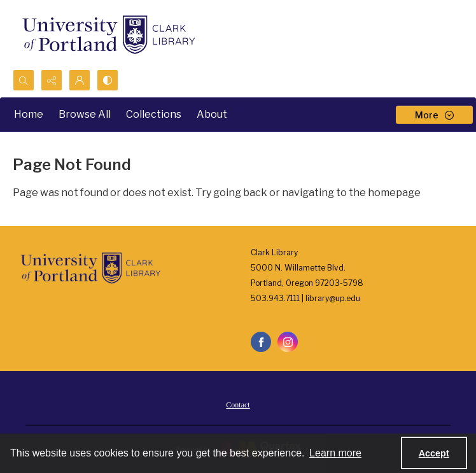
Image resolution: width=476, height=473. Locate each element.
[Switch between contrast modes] (108, 80)
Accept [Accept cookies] (434, 453)
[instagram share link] (288, 342)
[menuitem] (238, 404)
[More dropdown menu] (434, 115)
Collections (154, 114)
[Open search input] (24, 80)
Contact (238, 405)
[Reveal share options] (52, 80)
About (212, 114)
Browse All (85, 114)
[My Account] (80, 80)
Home (29, 114)
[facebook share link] (261, 342)
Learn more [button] (335, 453)
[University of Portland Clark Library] (108, 35)
